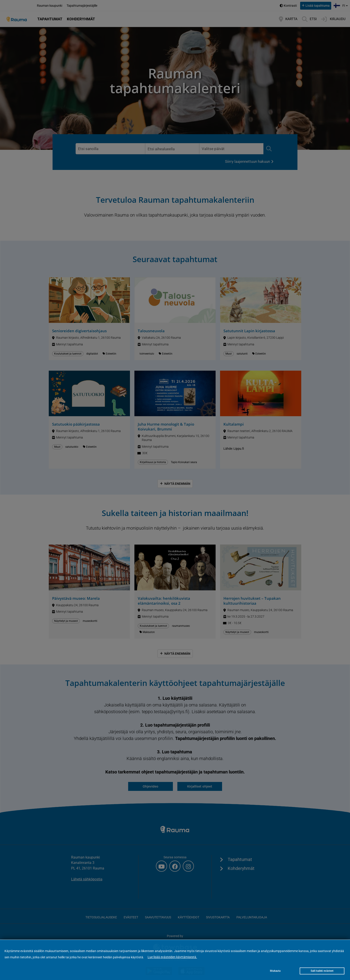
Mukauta (275, 971)
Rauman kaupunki (50, 6)
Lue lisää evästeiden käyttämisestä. (172, 957)
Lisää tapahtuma (318, 6)
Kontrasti (290, 6)
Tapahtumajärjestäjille (82, 6)
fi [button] (341, 5)
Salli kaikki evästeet (322, 971)
